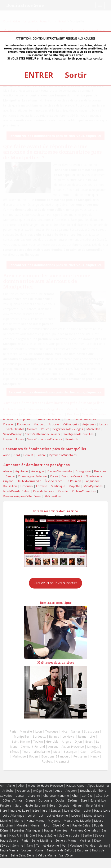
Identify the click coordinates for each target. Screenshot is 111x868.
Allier (21, 785)
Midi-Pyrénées (93, 486)
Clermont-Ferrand (33, 747)
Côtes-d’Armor (12, 800)
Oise (56, 825)
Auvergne (38, 471)
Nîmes (14, 752)
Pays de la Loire (44, 491)
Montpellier (21, 736)
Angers (66, 741)
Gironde (64, 805)
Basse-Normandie (60, 471)
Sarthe (87, 835)
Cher (75, 796)
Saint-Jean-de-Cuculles (79, 434)
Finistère (6, 805)
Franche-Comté (72, 476)
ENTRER (39, 75)
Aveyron (71, 791)
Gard (17, 455)
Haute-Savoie (9, 840)
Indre (3, 810)
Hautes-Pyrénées (56, 830)
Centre (10, 476)
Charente (34, 796)
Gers (52, 805)
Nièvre (35, 825)
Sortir (76, 75)
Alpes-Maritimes (99, 785)
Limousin (26, 486)
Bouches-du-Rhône (93, 791)
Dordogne (45, 800)
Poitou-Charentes (84, 491)
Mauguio (39, 424)
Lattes (104, 424)
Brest (89, 741)
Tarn (30, 845)
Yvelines (85, 840)
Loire (87, 810)
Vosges (26, 850)
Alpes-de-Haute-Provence (45, 785)
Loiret (31, 815)
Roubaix (47, 761)
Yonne (39, 850)
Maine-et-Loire (94, 815)
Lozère (41, 455)
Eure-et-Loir (98, 800)
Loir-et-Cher (72, 810)
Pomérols (72, 439)
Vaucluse (76, 845)
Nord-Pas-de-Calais (16, 491)
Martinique (58, 486)
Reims (82, 736)
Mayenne (54, 821)
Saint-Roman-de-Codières (45, 439)
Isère (36, 810)
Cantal (20, 796)
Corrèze (87, 796)
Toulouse (52, 731)
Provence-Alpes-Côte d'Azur (22, 496)
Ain (2, 785)
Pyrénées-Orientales (63, 455)
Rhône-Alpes (53, 496)
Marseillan (93, 429)
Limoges (93, 747)
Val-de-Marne (47, 855)
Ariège (37, 791)
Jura (45, 810)
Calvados (6, 796)
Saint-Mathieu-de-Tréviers (43, 434)
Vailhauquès (71, 424)
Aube (48, 791)
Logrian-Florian (13, 439)
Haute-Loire (102, 810)
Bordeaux (39, 736)
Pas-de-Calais (81, 825)
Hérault (28, 455)
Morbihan (6, 825)
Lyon (39, 731)
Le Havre (68, 736)
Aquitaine (22, 471)
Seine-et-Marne (66, 840)
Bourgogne (83, 471)
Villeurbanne (42, 752)
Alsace (8, 471)
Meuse (99, 821)
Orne (66, 825)
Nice (64, 731)
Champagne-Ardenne (32, 476)
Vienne (103, 845)
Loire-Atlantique (13, 815)
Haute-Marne (35, 821)
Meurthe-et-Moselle (77, 821)
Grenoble (52, 741)
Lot (41, 815)
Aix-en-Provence (73, 747)
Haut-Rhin (16, 835)
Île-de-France (54, 481)
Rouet (45, 429)
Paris (13, 731)
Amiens (53, 747)
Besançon (70, 752)
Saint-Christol (15, 429)
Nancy (95, 756)
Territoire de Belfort (60, 850)
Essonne (83, 850)
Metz (57, 752)
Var (64, 845)
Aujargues (89, 424)
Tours (26, 752)
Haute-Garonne (35, 805)
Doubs (60, 800)
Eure (84, 800)
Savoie (100, 835)
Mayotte (74, 486)
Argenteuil (63, 761)
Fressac (8, 424)
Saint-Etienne (21, 741)
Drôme (73, 800)
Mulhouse (19, 756)
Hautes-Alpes (75, 785)
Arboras (54, 424)
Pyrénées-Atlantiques (26, 830)
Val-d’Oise (66, 855)
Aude (7, 455)
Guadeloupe (94, 476)
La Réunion (73, 481)
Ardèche (8, 791)
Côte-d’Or (102, 796)
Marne (19, 821)
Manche (5, 821)
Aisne (11, 785)
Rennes (54, 736)
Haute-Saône (47, 835)
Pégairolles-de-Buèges (68, 429)
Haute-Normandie (29, 481)
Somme (18, 845)
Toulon (38, 741)
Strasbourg (91, 731)
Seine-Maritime (42, 840)
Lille (92, 736)
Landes (56, 810)
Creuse (30, 800)
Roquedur (24, 424)
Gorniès (32, 429)
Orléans (96, 752)
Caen (84, 752)
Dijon (78, 741)
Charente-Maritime (56, 796)
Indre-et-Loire (20, 810)
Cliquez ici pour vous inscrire (56, 583)
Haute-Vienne (9, 850)
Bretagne (100, 471)
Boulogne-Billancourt (56, 756)
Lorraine (42, 486)
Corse (54, 476)
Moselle (22, 825)
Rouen (34, 756)
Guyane (8, 481)
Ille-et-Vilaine (94, 805)
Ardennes (23, 791)
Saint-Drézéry (12, 434)
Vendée (90, 845)
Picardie (63, 491)
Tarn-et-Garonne (47, 845)
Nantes (76, 731)
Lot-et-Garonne (57, 815)
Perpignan (80, 756)
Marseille (26, 731)
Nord (46, 825)
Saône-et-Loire (69, 835)
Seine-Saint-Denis (23, 855)
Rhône (30, 835)
